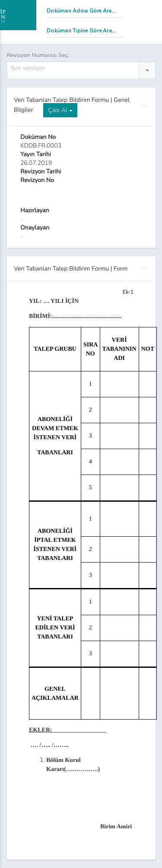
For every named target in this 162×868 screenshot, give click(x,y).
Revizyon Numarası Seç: (38, 55)
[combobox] (81, 70)
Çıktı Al (60, 110)
